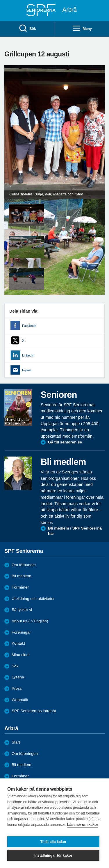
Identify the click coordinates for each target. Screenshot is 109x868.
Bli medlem (21, 576)
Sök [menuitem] (27, 29)
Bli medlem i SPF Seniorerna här (75, 531)
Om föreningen (25, 754)
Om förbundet (24, 565)
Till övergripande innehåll (0, 0)
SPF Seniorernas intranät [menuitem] (34, 711)
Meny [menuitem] (82, 29)
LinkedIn (28, 355)
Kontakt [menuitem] (18, 643)
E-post (27, 370)
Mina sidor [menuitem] (21, 655)
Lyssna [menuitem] (18, 677)
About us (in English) (30, 621)
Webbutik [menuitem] (20, 700)
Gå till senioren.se (65, 442)
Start (16, 742)
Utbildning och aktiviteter (33, 599)
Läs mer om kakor (83, 825)
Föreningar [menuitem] (21, 632)
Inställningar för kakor (53, 855)
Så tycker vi (22, 610)
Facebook (29, 326)
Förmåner (20, 587)
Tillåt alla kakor (53, 842)
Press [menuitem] (17, 688)
